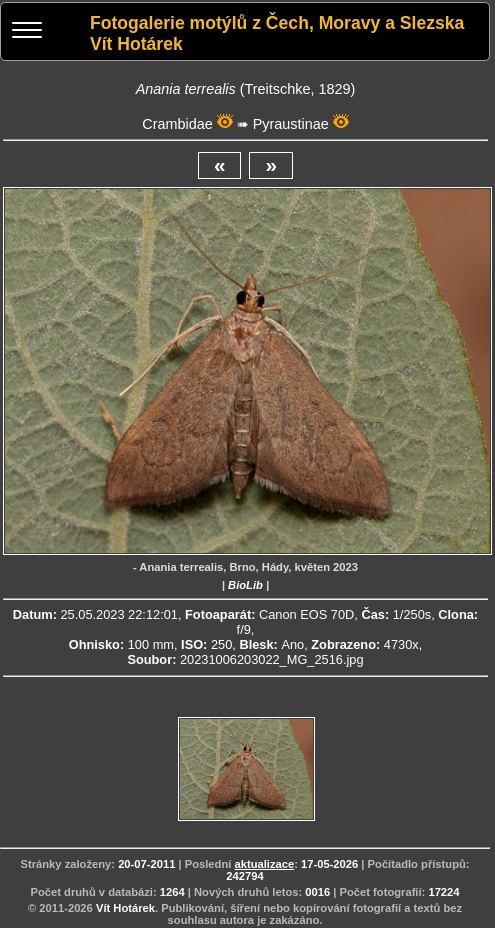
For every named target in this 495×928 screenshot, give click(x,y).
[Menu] (27, 32)
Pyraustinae (291, 124)
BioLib (245, 585)
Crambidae (177, 124)
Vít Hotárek (125, 908)
